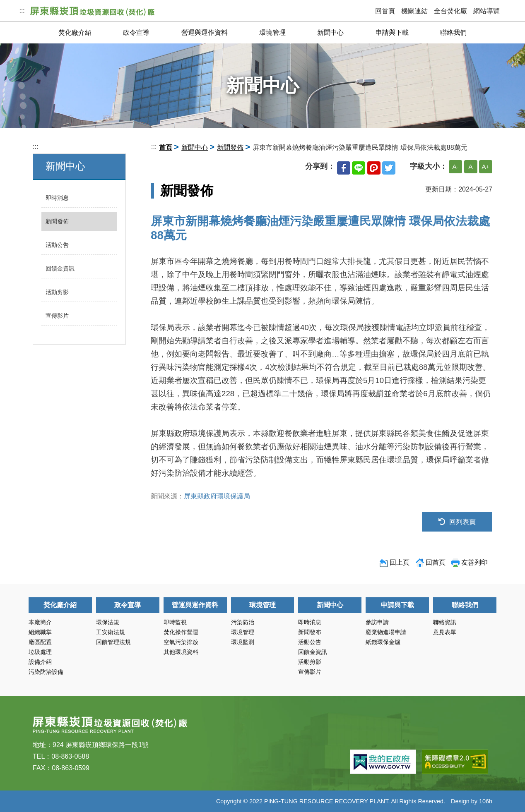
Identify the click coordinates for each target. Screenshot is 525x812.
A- (456, 166)
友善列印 (474, 562)
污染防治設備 (46, 672)
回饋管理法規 (113, 642)
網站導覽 (486, 11)
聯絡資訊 (445, 622)
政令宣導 (136, 32)
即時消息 (57, 198)
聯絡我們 (453, 32)
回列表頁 (457, 522)
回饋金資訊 (60, 268)
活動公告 (57, 245)
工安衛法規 (111, 632)
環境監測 (243, 642)
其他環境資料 (181, 652)
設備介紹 (40, 662)
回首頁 (385, 11)
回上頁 (400, 562)
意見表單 (445, 632)
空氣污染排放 (181, 642)
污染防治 (243, 622)
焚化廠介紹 (75, 32)
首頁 (166, 147)
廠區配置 (40, 642)
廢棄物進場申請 (386, 632)
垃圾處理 (40, 652)
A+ (486, 166)
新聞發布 (310, 632)
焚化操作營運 (181, 632)
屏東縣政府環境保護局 (217, 496)
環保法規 (108, 622)
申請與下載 (392, 32)
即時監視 (175, 622)
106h (486, 801)
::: (23, 11)
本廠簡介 (40, 622)
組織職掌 (40, 632)
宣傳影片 (57, 316)
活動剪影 (57, 292)
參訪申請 (377, 622)
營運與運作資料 (205, 32)
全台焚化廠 (450, 11)
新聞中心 (330, 32)
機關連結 (414, 11)
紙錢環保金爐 (383, 642)
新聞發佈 (57, 221)
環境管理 (272, 32)
